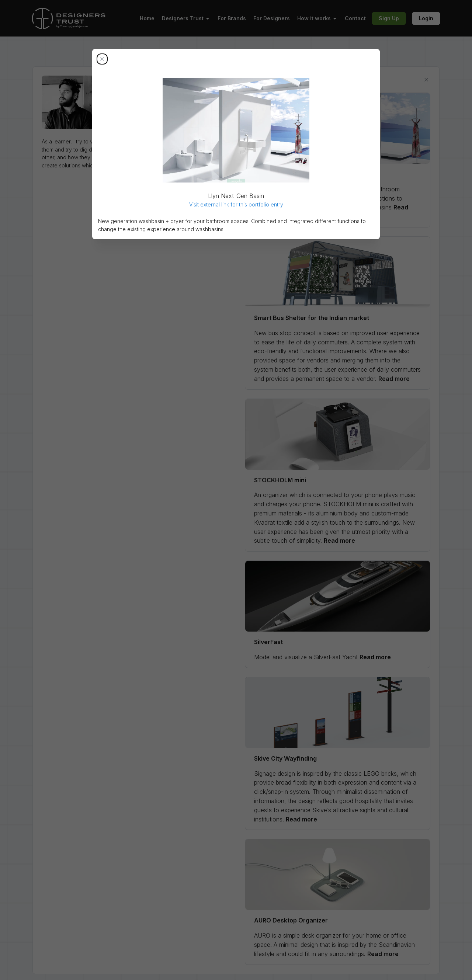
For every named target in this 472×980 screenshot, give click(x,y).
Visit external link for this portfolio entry (236, 204)
